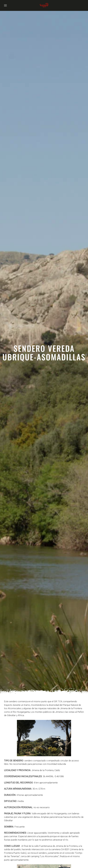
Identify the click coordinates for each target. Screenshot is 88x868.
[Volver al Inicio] (44, 5)
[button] (5, 5)
